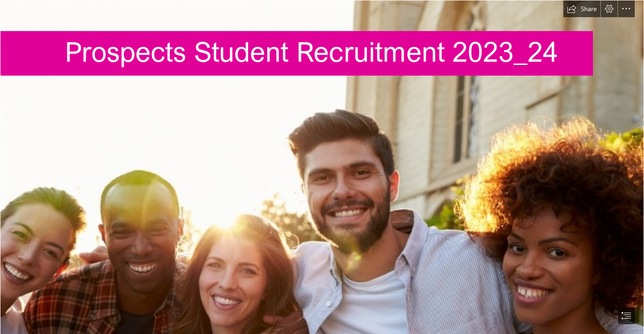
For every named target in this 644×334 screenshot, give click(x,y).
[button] (582, 9)
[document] (322, 167)
